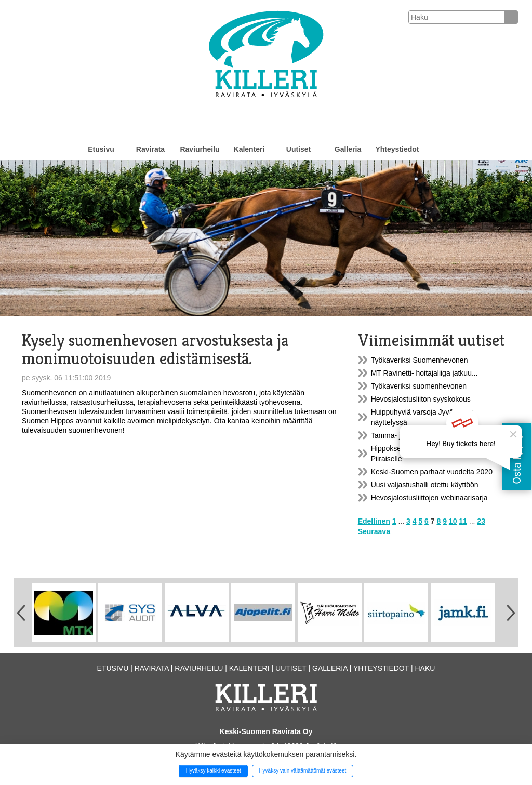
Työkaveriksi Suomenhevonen (420, 360)
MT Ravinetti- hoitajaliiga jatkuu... (424, 373)
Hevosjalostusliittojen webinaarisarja (429, 498)
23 (481, 521)
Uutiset (298, 149)
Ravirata (150, 149)
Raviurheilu (199, 149)
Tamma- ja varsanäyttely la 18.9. (423, 435)
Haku (425, 668)
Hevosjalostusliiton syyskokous (421, 399)
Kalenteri (249, 149)
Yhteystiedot (397, 149)
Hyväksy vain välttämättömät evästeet (302, 771)
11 (463, 521)
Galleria (348, 149)
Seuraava (374, 531)
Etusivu (101, 149)
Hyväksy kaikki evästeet (214, 771)
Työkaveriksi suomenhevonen (419, 386)
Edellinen (374, 521)
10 (453, 521)
